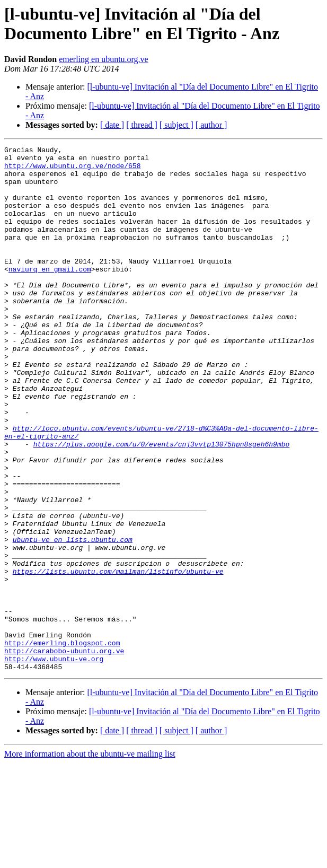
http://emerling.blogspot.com (62, 743)
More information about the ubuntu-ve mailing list (90, 859)
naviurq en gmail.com (50, 294)
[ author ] (211, 125)
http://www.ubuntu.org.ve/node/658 (72, 170)
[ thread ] (142, 125)
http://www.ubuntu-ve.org (54, 762)
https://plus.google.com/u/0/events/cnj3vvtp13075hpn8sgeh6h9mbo (162, 504)
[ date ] (112, 125)
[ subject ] (176, 125)
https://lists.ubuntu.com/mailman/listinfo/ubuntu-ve (118, 657)
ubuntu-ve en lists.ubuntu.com (73, 619)
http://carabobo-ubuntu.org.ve (64, 752)
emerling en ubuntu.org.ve (104, 59)
